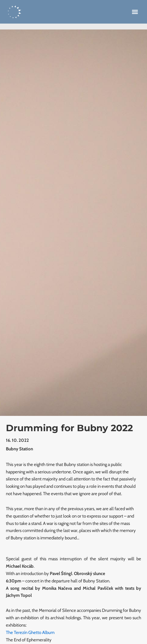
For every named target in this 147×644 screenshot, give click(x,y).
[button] (135, 12)
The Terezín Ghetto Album (30, 633)
